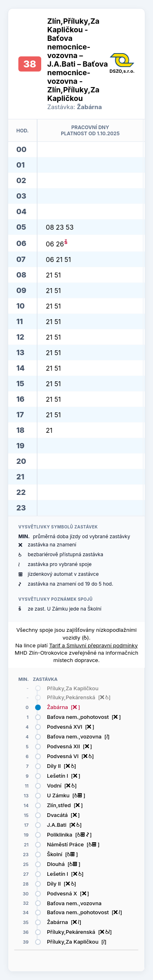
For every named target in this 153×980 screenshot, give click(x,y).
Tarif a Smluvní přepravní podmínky (93, 645)
